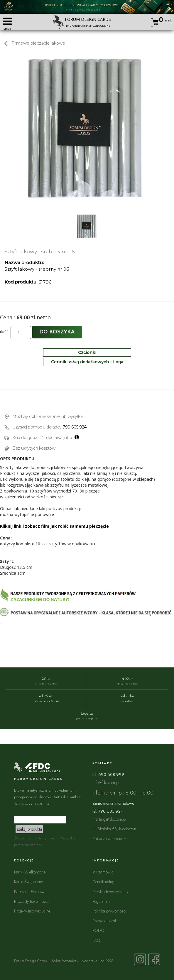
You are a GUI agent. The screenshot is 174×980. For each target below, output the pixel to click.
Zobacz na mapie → (110, 838)
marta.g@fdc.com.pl (109, 819)
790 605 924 (75, 427)
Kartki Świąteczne (28, 882)
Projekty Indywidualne (32, 911)
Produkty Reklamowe (31, 901)
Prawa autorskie (106, 921)
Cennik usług (103, 882)
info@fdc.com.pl (106, 782)
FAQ (96, 940)
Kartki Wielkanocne (30, 872)
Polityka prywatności (109, 911)
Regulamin (101, 901)
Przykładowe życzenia (111, 892)
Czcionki (87, 352)
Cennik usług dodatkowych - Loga (87, 362)
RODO (98, 930)
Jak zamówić (103, 872)
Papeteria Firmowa (30, 892)
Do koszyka (57, 332)
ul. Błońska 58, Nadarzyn (114, 829)
